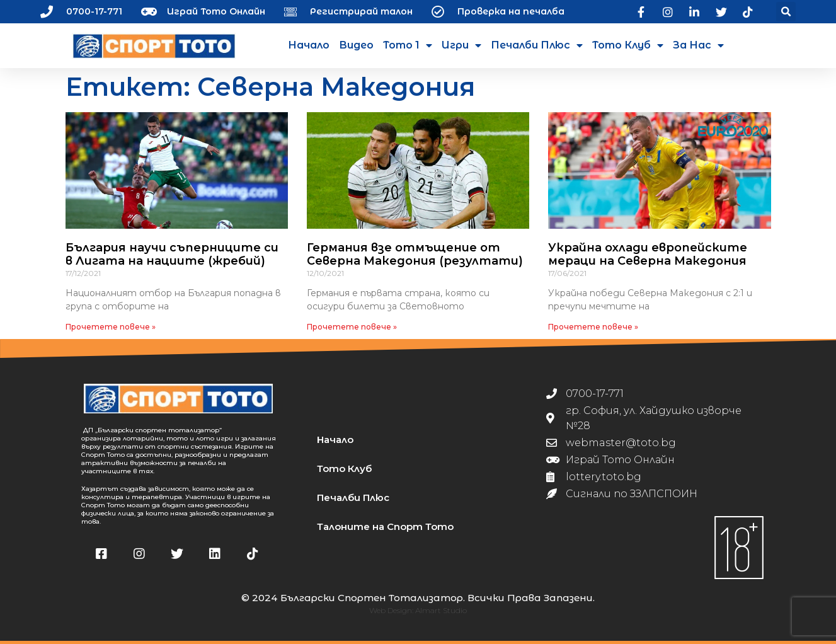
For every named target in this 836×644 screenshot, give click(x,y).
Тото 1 (408, 45)
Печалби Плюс (537, 45)
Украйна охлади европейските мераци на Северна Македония (648, 255)
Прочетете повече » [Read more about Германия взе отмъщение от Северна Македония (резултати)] (352, 327)
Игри (461, 45)
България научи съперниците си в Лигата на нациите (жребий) (172, 255)
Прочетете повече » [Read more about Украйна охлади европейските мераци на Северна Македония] (593, 327)
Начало (309, 45)
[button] (786, 12)
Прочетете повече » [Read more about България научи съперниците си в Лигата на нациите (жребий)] (111, 327)
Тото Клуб (628, 45)
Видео (356, 45)
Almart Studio (441, 610)
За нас (698, 45)
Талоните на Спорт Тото (385, 526)
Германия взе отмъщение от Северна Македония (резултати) (415, 255)
